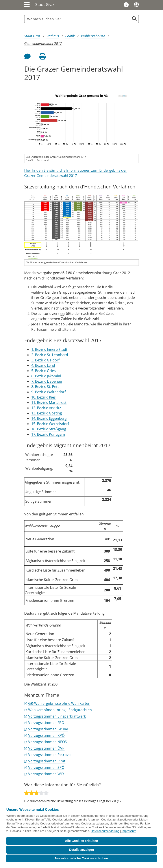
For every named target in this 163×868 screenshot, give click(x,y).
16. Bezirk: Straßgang (49, 429)
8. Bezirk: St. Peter (46, 387)
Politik (70, 36)
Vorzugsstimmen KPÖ (46, 735)
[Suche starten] (134, 19)
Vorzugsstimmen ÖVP (46, 748)
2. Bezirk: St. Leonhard (50, 355)
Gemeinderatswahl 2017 (43, 44)
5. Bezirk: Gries (44, 371)
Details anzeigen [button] (82, 850)
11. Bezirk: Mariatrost (49, 403)
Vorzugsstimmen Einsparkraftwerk (57, 716)
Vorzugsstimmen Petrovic (50, 755)
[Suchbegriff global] (78, 19)
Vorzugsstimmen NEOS (47, 742)
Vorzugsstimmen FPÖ (46, 723)
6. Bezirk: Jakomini (46, 376)
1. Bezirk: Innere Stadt (49, 349)
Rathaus (53, 36)
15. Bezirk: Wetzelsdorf (50, 424)
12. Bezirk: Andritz (46, 408)
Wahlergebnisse (93, 36)
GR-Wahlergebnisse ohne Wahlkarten (59, 703)
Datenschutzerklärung (105, 831)
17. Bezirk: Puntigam (48, 434)
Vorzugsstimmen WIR (46, 774)
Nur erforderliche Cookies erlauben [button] (82, 858)
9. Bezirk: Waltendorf (48, 392)
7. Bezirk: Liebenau (47, 381)
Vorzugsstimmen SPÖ (46, 767)
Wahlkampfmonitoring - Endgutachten (60, 710)
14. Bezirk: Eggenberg (49, 418)
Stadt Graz (45, 4)
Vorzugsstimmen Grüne (48, 729)
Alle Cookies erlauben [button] (81, 841)
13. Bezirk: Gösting (47, 413)
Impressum (129, 831)
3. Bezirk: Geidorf (45, 360)
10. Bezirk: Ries (44, 397)
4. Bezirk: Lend (43, 365)
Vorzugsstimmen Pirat (47, 761)
